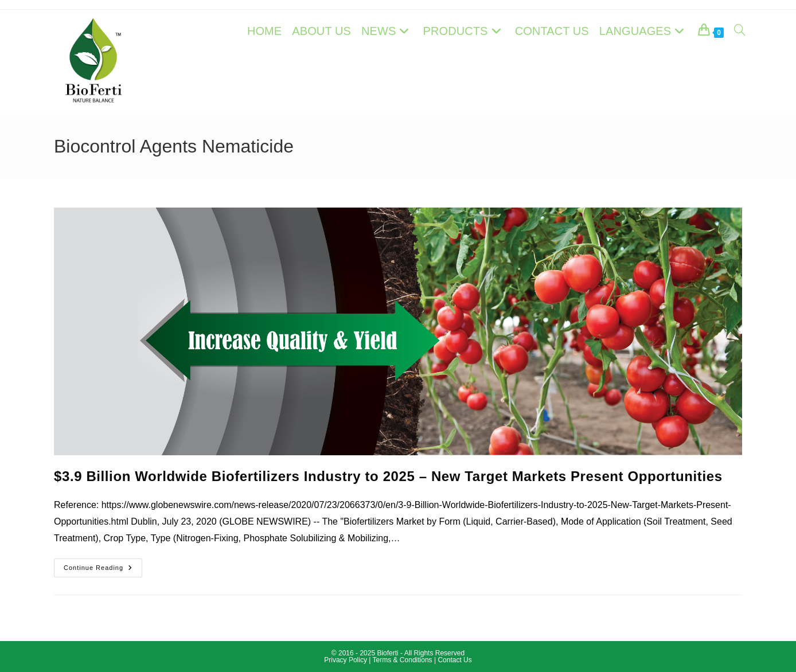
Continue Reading (103, 571)
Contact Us (454, 660)
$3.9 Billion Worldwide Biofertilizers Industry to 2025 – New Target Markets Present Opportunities (388, 476)
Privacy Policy (346, 660)
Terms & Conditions (403, 660)
